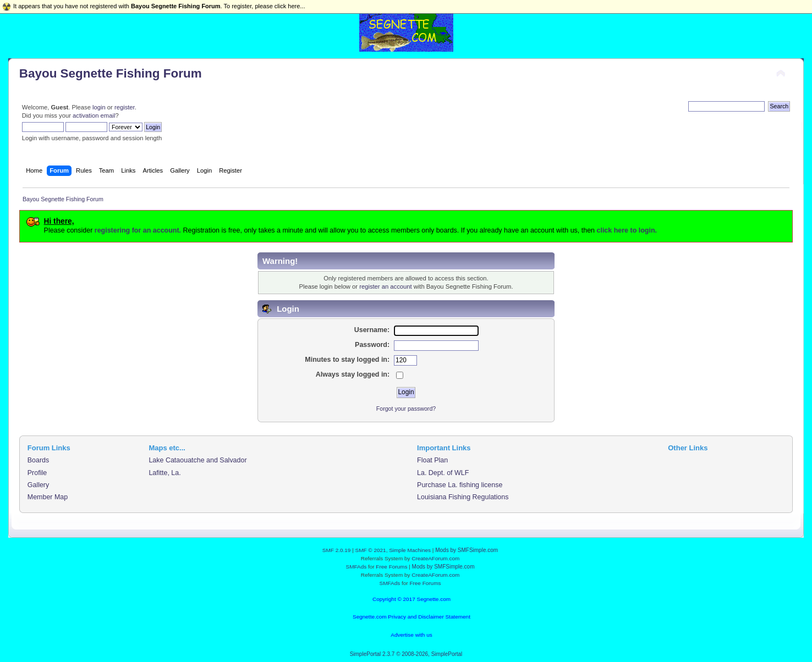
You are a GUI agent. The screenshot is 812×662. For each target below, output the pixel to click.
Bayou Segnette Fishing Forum (111, 73)
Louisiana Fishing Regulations (463, 497)
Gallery (39, 485)
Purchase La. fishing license (460, 485)
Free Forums (391, 567)
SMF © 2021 (371, 550)
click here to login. (627, 230)
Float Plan (432, 460)
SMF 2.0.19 (337, 550)
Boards (39, 460)
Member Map (48, 497)
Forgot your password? (406, 409)
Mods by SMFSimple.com (467, 550)
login (99, 107)
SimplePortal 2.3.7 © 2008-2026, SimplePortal (406, 654)
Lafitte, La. (164, 473)
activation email (94, 115)
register (125, 107)
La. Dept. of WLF (443, 473)
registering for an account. (138, 230)
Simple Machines (410, 550)
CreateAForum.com (435, 558)
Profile (37, 473)
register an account (385, 286)
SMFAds (356, 567)
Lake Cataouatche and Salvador (197, 460)
